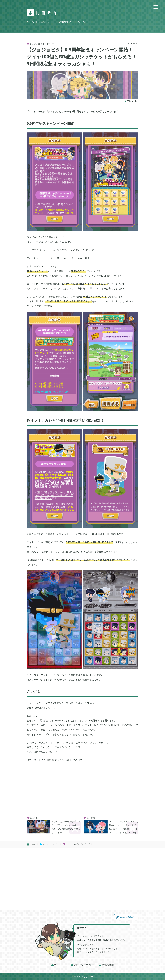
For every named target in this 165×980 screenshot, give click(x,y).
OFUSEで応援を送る (126, 917)
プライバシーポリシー (83, 965)
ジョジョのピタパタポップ (76, 844)
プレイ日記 (132, 101)
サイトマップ (59, 965)
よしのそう (89, 976)
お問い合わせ (106, 965)
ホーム (31, 844)
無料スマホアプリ (49, 844)
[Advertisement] (83, 790)
